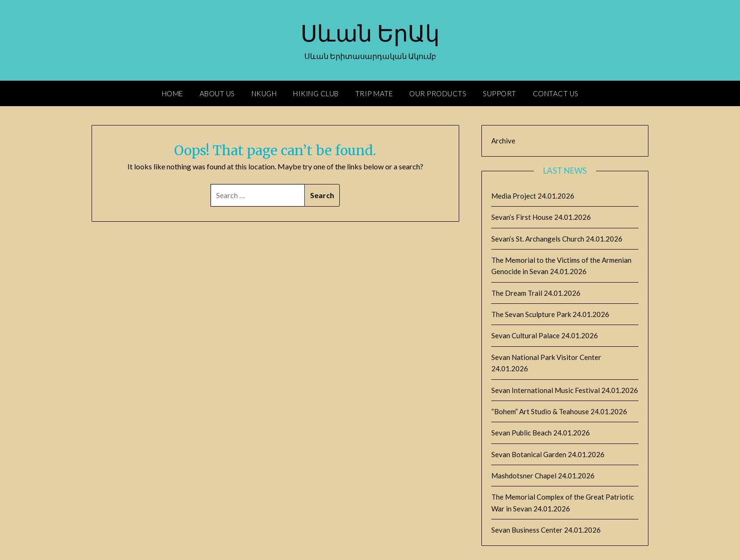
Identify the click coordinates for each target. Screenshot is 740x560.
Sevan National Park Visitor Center (546, 357)
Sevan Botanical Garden (529, 454)
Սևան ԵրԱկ (370, 33)
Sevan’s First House (522, 217)
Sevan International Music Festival (546, 390)
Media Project (514, 196)
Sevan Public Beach (521, 433)
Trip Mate (374, 93)
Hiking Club (316, 93)
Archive (503, 141)
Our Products (438, 93)
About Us (217, 93)
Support (500, 93)
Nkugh (264, 93)
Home (172, 93)
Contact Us (556, 93)
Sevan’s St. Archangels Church (538, 239)
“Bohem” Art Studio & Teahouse (540, 411)
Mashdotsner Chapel (524, 476)
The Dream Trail (517, 293)
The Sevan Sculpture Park (531, 314)
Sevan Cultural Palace (526, 335)
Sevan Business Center (527, 530)
